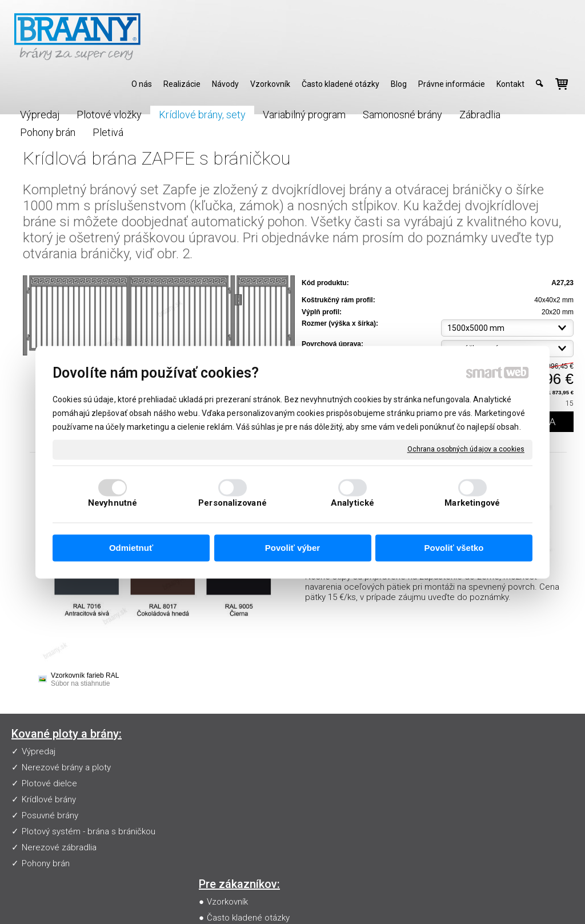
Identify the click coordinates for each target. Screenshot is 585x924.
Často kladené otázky (251, 767)
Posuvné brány (50, 815)
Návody (223, 783)
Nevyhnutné (113, 503)
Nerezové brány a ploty (66, 767)
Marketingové (472, 503)
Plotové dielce (49, 783)
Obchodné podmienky (252, 799)
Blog (218, 815)
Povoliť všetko (454, 548)
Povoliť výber (292, 548)
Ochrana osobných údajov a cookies (466, 449)
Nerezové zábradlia (59, 847)
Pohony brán (46, 863)
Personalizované (233, 503)
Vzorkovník (230, 751)
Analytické (352, 503)
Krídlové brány (49, 799)
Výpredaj (39, 751)
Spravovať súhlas (503, 899)
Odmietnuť (131, 548)
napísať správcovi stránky (301, 899)
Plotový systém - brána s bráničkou (89, 831)
